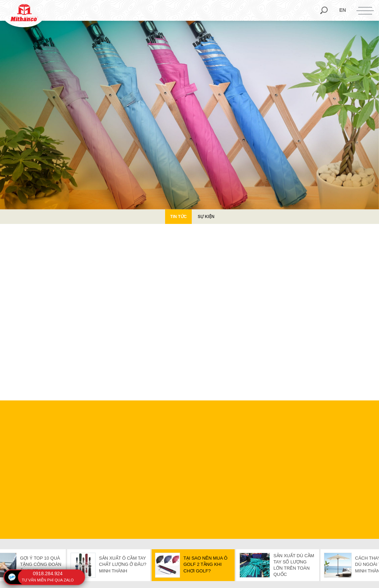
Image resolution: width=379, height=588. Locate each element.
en (342, 10)
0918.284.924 (48, 573)
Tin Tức (179, 217)
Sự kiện (206, 217)
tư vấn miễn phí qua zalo (48, 580)
